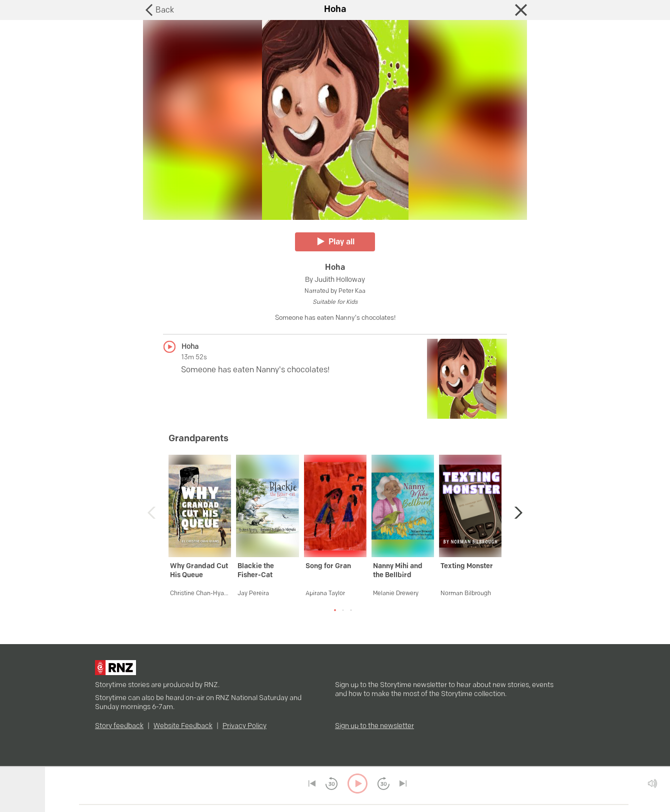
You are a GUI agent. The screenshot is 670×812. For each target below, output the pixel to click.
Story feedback (119, 726)
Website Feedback (183, 726)
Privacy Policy (244, 726)
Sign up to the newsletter (374, 726)
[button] (516, 513)
